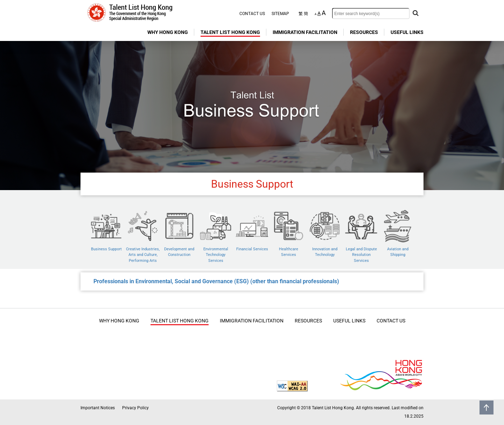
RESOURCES (364, 32)
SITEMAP (280, 14)
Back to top (486, 407)
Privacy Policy (135, 408)
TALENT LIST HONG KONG (230, 32)
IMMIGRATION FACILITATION (305, 32)
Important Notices (98, 408)
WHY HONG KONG (168, 32)
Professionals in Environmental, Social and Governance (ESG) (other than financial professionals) (216, 281)
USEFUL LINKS (407, 32)
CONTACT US (252, 14)
